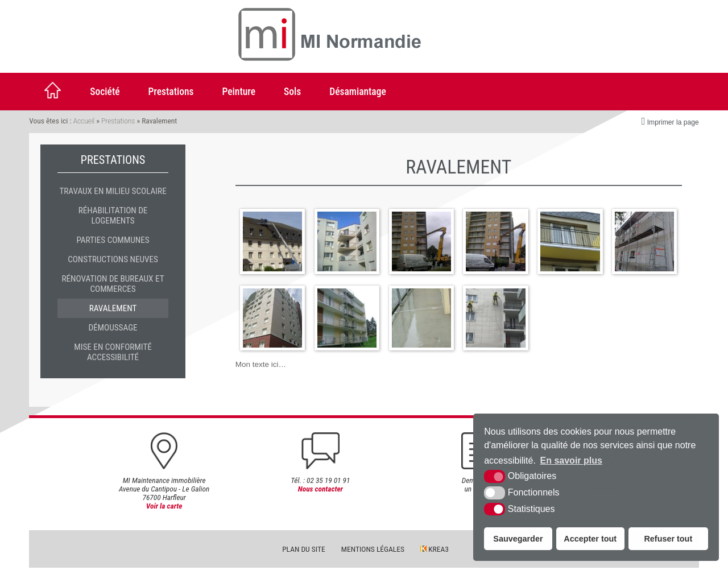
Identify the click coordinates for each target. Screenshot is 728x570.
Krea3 (435, 551)
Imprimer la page (670, 121)
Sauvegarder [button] (518, 539)
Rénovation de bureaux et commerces (113, 284)
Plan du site (304, 551)
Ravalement (113, 308)
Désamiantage (357, 92)
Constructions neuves (113, 259)
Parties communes (113, 240)
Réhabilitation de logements (113, 216)
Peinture (239, 92)
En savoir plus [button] (571, 460)
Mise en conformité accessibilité (113, 352)
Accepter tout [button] (590, 539)
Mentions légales (373, 551)
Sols (292, 92)
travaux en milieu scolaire (113, 191)
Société (105, 92)
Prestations (171, 92)
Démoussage (113, 328)
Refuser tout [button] (668, 539)
